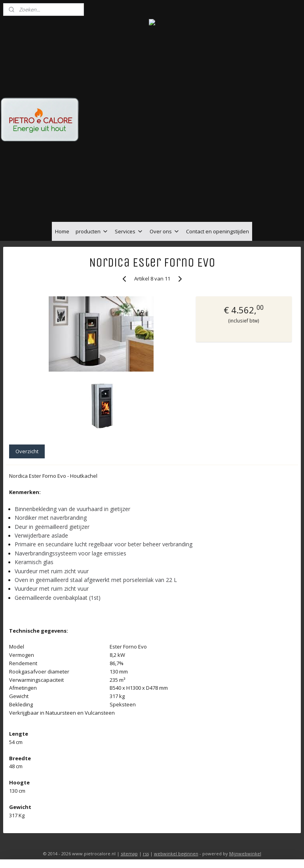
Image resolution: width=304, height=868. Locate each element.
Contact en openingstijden (218, 231)
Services (129, 231)
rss (146, 854)
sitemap (129, 854)
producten (92, 231)
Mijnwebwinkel (245, 854)
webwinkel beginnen (176, 854)
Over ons (165, 231)
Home (62, 231)
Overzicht (27, 451)
